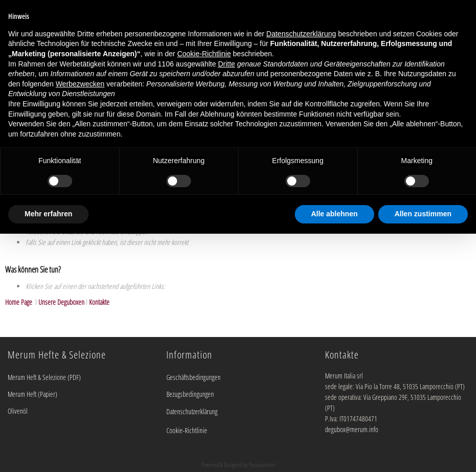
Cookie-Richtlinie (187, 430)
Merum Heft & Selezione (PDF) (44, 377)
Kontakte (99, 302)
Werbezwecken (80, 84)
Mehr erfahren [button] (48, 214)
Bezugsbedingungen (190, 394)
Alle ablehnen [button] (334, 214)
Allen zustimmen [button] (423, 214)
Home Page (19, 302)
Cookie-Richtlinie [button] (204, 54)
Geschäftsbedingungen (193, 377)
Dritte (226, 64)
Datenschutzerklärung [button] (301, 34)
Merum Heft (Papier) (33, 394)
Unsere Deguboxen (61, 302)
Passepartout (262, 465)
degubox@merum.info (352, 429)
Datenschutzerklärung (192, 411)
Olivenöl (18, 411)
